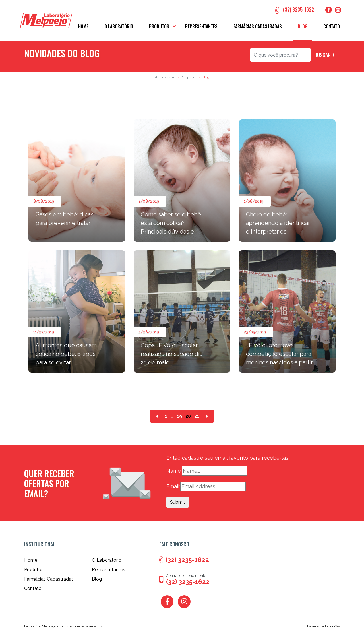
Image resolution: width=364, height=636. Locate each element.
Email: (173, 486)
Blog (303, 26)
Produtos (159, 26)
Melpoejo (188, 77)
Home (83, 26)
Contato (332, 26)
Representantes (201, 26)
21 (197, 416)
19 (179, 416)
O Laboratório (119, 26)
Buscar (322, 55)
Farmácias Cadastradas (258, 26)
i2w (337, 626)
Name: (174, 471)
